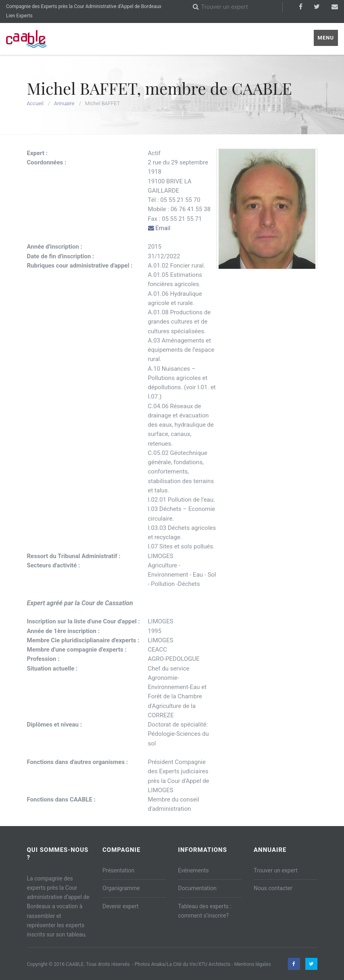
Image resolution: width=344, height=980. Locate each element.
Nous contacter (273, 888)
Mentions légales (253, 964)
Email (159, 228)
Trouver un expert (276, 870)
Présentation (118, 870)
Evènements (194, 870)
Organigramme (121, 888)
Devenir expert (120, 906)
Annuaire (64, 103)
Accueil (35, 103)
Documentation (198, 888)
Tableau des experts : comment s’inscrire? (205, 911)
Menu (326, 38)
